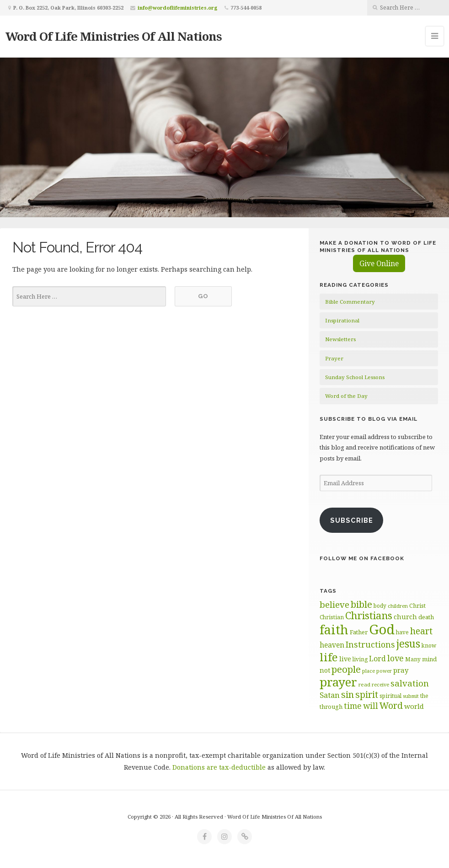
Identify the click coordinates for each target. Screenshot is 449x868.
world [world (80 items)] (414, 706)
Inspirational (342, 320)
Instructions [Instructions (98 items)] (370, 644)
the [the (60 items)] (424, 696)
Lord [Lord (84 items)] (377, 659)
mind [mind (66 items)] (429, 659)
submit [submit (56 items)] (411, 696)
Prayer (334, 358)
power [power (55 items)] (384, 671)
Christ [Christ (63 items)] (417, 606)
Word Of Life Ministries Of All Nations (114, 36)
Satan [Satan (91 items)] (330, 695)
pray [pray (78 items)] (401, 670)
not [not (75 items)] (325, 670)
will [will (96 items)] (371, 706)
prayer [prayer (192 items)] (338, 682)
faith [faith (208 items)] (334, 630)
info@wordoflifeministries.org (178, 8)
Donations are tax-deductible (219, 767)
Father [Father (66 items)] (359, 632)
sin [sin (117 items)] (347, 694)
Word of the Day (346, 396)
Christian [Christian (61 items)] (332, 617)
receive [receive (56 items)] (380, 684)
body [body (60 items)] (380, 605)
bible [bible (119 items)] (361, 604)
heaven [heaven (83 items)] (332, 645)
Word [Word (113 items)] (391, 705)
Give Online (379, 263)
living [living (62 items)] (360, 659)
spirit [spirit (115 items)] (367, 694)
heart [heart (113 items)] (421, 631)
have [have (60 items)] (402, 632)
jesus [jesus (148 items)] (408, 644)
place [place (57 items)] (369, 671)
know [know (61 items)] (429, 645)
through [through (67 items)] (331, 707)
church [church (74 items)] (405, 617)
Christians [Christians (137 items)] (369, 615)
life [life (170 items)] (329, 657)
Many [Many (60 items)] (413, 659)
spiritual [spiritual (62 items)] (390, 696)
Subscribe (352, 520)
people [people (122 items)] (346, 669)
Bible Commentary (350, 302)
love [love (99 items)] (396, 658)
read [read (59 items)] (364, 684)
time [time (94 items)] (353, 706)
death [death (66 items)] (426, 617)
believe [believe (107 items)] (334, 604)
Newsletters (340, 339)
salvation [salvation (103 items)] (410, 683)
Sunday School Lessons (355, 377)
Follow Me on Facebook (362, 558)
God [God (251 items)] (382, 629)
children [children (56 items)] (398, 606)
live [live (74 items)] (345, 659)
